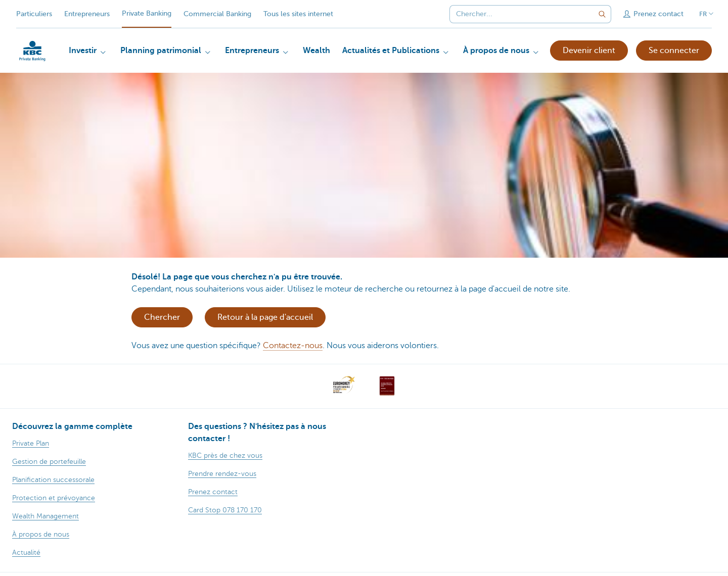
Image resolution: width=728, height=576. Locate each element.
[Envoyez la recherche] (602, 14)
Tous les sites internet (298, 14)
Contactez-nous (293, 346)
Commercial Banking (217, 14)
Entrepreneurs (87, 14)
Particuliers (34, 14)
